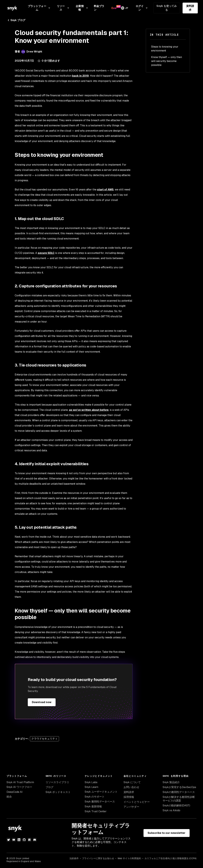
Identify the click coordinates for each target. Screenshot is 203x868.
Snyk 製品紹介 (171, 782)
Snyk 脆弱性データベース (100, 802)
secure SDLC (46, 253)
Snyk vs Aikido (171, 810)
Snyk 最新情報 (93, 806)
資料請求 (190, 8)
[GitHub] (24, 840)
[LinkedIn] (19, 840)
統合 (9, 797)
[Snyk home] (12, 8)
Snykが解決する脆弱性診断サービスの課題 (179, 799)
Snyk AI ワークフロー (19, 787)
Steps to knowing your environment (165, 49)
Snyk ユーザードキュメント (101, 792)
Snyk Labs (91, 782)
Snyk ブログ (16, 20)
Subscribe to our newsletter (166, 833)
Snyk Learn (91, 787)
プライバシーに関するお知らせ (98, 858)
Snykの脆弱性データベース (179, 792)
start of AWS (105, 190)
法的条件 (74, 858)
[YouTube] (14, 840)
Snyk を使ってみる (167, 8)
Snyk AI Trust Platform (20, 782)
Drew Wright (34, 52)
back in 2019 (80, 76)
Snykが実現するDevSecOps (179, 787)
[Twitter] (8, 840)
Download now (42, 702)
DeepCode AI (15, 792)
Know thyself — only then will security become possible (167, 61)
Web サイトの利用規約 (129, 858)
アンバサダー (131, 807)
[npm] (29, 840)
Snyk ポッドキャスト (58, 792)
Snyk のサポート (95, 797)
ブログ (50, 787)
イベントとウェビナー (137, 802)
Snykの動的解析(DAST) (176, 805)
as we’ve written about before (89, 410)
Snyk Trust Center (96, 811)
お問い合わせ (131, 787)
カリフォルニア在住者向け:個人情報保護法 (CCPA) (170, 858)
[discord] (35, 840)
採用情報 (129, 797)
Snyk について (132, 782)
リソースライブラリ (57, 782)
